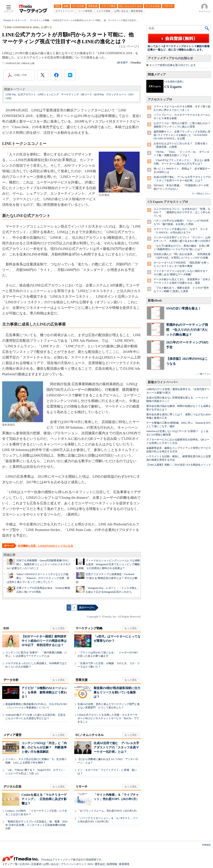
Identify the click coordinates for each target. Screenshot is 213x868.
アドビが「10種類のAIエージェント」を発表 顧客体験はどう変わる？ (44, 692)
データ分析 (11, 680)
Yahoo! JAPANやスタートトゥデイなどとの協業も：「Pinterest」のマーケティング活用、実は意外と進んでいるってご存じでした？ (38, 578)
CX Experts (173, 87)
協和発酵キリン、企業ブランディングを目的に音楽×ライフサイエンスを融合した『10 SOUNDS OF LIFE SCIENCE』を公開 (182, 135)
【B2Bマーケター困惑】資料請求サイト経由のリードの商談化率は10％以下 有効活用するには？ (44, 641)
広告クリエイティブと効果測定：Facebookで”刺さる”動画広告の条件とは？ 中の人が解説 (107, 578)
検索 (207, 28)
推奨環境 (124, 864)
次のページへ (87, 608)
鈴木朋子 (123, 63)
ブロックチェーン (116, 94)
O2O (131, 94)
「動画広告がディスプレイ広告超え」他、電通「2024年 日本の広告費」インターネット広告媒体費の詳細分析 (36, 825)
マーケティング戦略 (89, 628)
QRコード (86, 94)
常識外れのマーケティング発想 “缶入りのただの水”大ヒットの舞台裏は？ (187, 330)
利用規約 (207, 845)
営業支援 (82, 680)
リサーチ (82, 787)
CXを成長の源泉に (174, 82)
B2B (6, 628)
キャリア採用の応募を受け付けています (173, 65)
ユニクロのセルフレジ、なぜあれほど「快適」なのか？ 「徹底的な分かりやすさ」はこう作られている (182, 212)
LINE (8, 98)
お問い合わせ (51, 864)
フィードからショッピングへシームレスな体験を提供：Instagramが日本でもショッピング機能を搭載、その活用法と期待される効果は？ (108, 564)
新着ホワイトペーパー (163, 382)
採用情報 (112, 864)
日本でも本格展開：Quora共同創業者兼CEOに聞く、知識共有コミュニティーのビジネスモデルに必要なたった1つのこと (39, 564)
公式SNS (24, 864)
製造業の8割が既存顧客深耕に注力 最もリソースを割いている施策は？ (118, 692)
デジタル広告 (12, 787)
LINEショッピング (48, 94)
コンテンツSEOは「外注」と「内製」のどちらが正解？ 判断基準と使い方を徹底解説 (44, 747)
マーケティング (70, 94)
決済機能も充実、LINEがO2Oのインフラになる (45, 546)
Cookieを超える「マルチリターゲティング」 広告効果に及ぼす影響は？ (44, 799)
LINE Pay (11, 94)
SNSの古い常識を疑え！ (184, 308)
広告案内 (36, 864)
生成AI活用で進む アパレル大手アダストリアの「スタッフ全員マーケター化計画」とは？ (116, 747)
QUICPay (99, 94)
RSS (90, 864)
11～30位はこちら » (201, 193)
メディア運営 (12, 735)
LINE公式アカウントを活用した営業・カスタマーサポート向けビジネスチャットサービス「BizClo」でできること (108, 718)
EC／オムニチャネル (90, 735)
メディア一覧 (10, 864)
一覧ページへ (204, 374)
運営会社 (100, 864)
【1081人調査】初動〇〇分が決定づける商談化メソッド (179, 465)
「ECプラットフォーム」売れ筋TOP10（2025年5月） (108, 811)
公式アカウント (27, 94)
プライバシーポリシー (74, 864)
